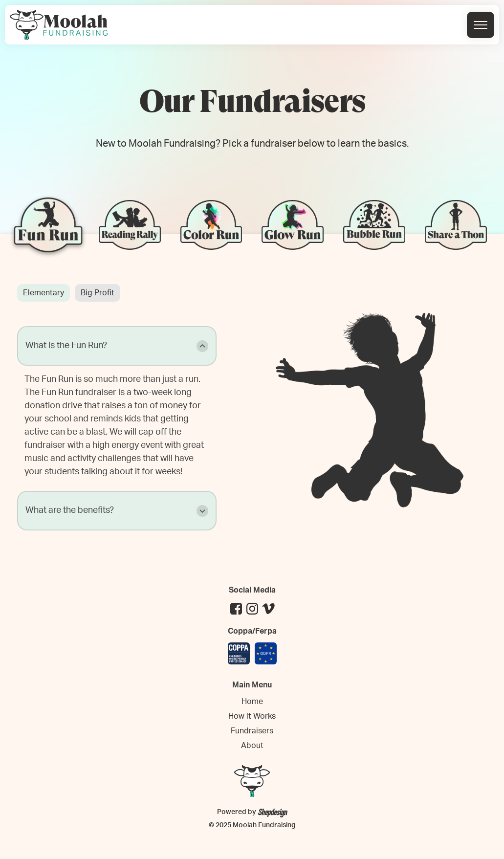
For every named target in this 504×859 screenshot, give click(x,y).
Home (252, 702)
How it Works (252, 716)
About (252, 746)
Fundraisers (252, 731)
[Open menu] (481, 25)
